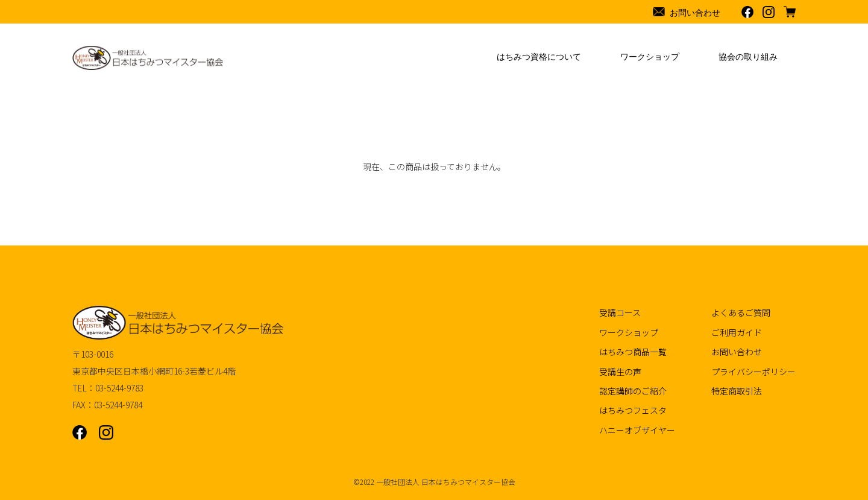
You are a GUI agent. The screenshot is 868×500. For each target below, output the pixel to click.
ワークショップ (629, 332)
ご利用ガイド (737, 332)
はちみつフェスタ (633, 410)
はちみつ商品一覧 (633, 352)
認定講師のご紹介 (633, 391)
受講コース (620, 312)
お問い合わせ (737, 352)
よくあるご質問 (741, 312)
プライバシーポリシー (753, 372)
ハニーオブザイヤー (637, 430)
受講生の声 (620, 372)
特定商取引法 (737, 391)
